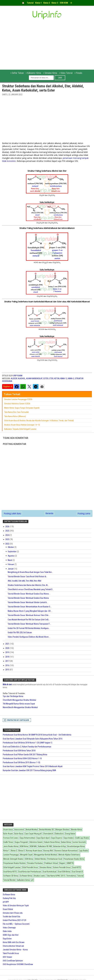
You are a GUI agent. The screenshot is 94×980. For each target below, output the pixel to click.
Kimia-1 (6, 851)
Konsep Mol (48, 851)
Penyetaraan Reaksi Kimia (74, 859)
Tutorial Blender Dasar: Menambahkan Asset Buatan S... (30, 607)
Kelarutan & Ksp (60, 846)
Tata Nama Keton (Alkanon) (15, 416)
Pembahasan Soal (55, 859)
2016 (8, 665)
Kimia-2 (71, 378)
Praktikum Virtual (51, 863)
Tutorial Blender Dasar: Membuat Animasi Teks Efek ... (29, 615)
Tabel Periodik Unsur (11, 953)
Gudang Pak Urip (9, 898)
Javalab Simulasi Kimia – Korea (15, 950)
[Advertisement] (47, 120)
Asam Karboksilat (34, 378)
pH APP (6, 902)
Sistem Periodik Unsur (62, 867)
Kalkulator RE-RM (45, 846)
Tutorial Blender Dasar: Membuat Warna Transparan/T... (29, 624)
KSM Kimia (24, 846)
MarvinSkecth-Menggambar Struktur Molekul (20, 707)
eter (51, 378)
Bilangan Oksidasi (62, 830)
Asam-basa (8, 830)
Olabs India (7, 931)
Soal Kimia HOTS (10, 872)
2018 (8, 657)
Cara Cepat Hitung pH (33, 834)
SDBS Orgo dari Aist (11, 935)
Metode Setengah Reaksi (13, 859)
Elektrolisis (59, 834)
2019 (8, 652)
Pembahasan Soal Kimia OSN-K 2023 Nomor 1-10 (22, 758)
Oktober (11, 547)
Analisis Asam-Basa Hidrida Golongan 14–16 (22, 425)
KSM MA (33, 846)
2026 (8, 527)
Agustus (11, 556)
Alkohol (22, 378)
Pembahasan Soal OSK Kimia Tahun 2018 (19, 751)
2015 (8, 670)
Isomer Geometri (79, 842)
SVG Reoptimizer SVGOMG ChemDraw (18, 964)
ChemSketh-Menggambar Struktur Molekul (19, 700)
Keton (57, 378)
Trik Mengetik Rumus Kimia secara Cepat (19, 704)
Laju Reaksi (84, 851)
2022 (8, 544)
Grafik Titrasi (8, 842)
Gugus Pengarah (21, 842)
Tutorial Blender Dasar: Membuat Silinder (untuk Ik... (28, 602)
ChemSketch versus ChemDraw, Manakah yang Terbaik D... (31, 589)
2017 (8, 661)
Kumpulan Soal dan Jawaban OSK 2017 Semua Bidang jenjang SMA (29, 770)
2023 (8, 539)
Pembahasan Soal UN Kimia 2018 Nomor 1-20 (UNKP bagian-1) (28, 743)
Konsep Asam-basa (34, 851)
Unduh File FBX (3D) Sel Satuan (20, 632)
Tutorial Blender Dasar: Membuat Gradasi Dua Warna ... (29, 594)
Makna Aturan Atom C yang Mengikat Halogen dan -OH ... (30, 611)
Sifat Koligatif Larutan (12, 867)
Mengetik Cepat (26, 855)
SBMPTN (70, 863)
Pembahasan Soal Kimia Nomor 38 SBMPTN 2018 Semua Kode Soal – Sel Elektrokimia (37, 735)
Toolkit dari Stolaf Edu (12, 917)
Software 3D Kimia (11, 876)
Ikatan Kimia (66, 842)
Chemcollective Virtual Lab (13, 946)
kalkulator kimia (23, 880)
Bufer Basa (19, 834)
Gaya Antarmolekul (27, 838)
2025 (8, 531)
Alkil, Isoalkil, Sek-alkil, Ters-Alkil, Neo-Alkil (24, 581)
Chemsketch (48, 834)
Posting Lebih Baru (12, 513)
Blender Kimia (76, 830)
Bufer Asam (8, 834)
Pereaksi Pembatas (35, 863)
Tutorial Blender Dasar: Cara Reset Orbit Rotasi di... (28, 577)
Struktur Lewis (39, 876)
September (12, 552)
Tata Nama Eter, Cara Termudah (17, 412)
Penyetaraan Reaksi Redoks (14, 863)
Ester (46, 378)
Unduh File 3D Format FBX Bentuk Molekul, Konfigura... (29, 628)
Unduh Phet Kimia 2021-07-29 (14, 920)
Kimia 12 (64, 378)
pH (32, 880)
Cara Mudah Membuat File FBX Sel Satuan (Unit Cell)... (29, 620)
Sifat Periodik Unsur (30, 867)
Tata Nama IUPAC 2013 (56, 876)
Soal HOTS (76, 867)
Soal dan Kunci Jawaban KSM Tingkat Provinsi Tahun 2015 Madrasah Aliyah (33, 766)
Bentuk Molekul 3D (47, 830)
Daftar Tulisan (18, 73)
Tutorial (80, 876)
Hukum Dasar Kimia (52, 842)
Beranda (49, 513)
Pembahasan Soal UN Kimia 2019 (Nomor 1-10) (21, 762)
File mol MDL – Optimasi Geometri (16, 924)
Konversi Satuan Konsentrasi (66, 851)
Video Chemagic (9, 928)
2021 (8, 644)
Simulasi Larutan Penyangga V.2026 (18, 399)
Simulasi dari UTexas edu (13, 913)
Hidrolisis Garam (36, 842)
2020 (8, 648)
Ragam (62, 863)
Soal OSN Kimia (64, 872)
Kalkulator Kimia (34, 73)
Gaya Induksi (69, 838)
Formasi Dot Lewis (11, 838)
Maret (10, 560)
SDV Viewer (7, 957)
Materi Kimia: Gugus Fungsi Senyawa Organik (22, 408)
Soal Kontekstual (49, 872)
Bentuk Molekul (32, 830)
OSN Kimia (29, 859)
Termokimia (71, 876)
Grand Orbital (8, 909)
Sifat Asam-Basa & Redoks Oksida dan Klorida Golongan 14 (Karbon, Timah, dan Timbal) (39, 421)
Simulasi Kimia (51, 73)
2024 (8, 535)
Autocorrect (19, 830)
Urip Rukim (18, 376)
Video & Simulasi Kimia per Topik (16, 906)
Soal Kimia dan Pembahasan (30, 872)
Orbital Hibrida (40, 859)
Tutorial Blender (9, 880)
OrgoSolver (7, 939)
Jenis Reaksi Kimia (11, 846)
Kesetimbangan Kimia (76, 846)
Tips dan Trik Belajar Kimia (13, 696)
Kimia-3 (21, 851)
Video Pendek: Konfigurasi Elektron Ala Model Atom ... (29, 637)
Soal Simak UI (77, 872)
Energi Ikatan (70, 834)
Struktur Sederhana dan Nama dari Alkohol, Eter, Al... (28, 585)
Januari (11, 569)
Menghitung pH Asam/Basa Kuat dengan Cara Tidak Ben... (30, 572)
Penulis (79, 73)
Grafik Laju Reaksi (82, 838)
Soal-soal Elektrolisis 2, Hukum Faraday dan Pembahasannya (27, 747)
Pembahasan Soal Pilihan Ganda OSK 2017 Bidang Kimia (25, 755)
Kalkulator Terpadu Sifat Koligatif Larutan (20, 429)
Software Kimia (26, 876)
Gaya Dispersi (57, 838)
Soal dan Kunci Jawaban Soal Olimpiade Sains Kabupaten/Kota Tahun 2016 (33, 739)
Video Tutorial (66, 73)
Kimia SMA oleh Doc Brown (14, 942)
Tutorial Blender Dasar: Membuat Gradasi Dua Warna (28, 598)
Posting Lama (84, 513)
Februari (11, 564)
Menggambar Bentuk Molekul (46, 855)
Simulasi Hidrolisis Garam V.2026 (17, 404)
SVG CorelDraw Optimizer (13, 961)
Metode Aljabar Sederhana (69, 855)
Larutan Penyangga (11, 855)
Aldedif (14, 378)
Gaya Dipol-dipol (43, 838)
